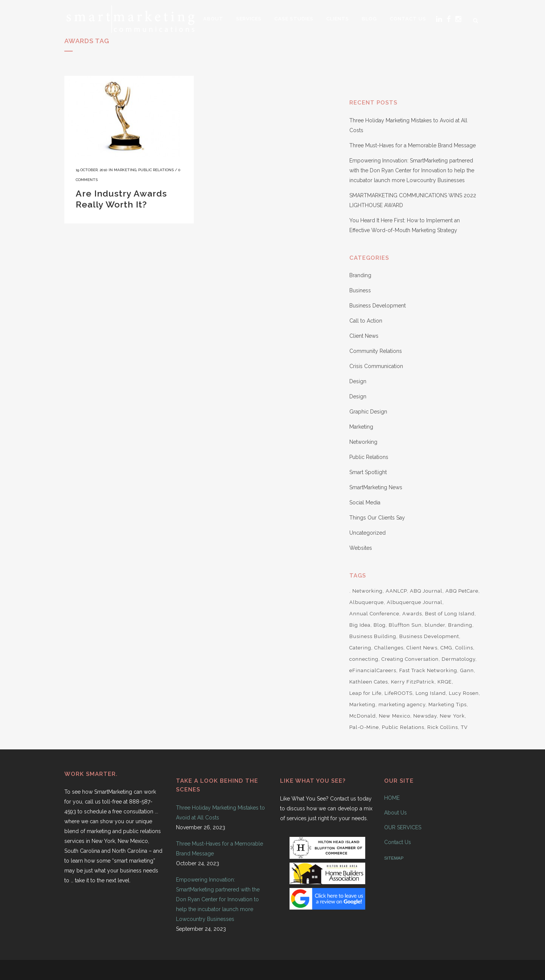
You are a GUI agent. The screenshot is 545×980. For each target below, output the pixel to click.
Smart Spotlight (368, 472)
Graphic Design (368, 412)
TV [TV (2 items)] (464, 727)
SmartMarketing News (376, 487)
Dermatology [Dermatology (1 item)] (459, 659)
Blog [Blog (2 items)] (380, 625)
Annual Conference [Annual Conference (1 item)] (374, 614)
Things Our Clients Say (377, 518)
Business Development (378, 306)
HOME (392, 798)
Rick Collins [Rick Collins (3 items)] (443, 727)
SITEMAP (394, 858)
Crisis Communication (376, 366)
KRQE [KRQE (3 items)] (445, 682)
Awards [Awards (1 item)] (412, 614)
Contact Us (398, 842)
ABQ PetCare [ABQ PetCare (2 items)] (462, 591)
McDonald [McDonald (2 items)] (363, 716)
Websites (361, 548)
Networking (363, 442)
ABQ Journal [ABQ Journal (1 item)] (426, 591)
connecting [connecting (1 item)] (364, 659)
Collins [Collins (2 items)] (464, 648)
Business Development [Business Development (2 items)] (429, 636)
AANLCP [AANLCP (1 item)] (396, 591)
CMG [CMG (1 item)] (446, 648)
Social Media (365, 502)
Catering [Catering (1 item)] (360, 648)
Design (358, 381)
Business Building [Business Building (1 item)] (373, 636)
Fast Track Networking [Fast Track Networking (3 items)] (428, 670)
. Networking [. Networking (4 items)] (366, 591)
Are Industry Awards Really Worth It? (121, 199)
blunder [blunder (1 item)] (435, 625)
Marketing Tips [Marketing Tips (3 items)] (448, 705)
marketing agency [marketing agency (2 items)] (402, 705)
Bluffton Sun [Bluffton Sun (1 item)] (405, 625)
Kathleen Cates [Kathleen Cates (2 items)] (369, 682)
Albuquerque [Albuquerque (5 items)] (367, 602)
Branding (360, 275)
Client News (364, 336)
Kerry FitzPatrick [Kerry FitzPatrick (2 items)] (413, 682)
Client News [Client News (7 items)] (422, 648)
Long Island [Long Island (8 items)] (431, 693)
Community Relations (376, 351)
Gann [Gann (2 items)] (467, 670)
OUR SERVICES (403, 827)
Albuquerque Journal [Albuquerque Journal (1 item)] (415, 602)
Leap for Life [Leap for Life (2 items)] (365, 693)
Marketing (125, 170)
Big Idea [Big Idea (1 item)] (360, 625)
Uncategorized (367, 533)
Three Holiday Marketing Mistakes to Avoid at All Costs (220, 813)
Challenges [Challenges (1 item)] (389, 648)
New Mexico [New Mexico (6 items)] (395, 716)
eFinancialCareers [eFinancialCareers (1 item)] (373, 670)
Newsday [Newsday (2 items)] (425, 716)
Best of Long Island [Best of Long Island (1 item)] (450, 614)
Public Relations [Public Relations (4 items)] (403, 727)
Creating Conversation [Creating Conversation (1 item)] (410, 659)
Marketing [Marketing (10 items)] (362, 705)
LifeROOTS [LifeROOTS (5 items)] (399, 693)
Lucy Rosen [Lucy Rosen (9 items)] (464, 693)
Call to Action (366, 321)
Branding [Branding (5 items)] (460, 625)
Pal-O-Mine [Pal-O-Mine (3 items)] (364, 727)
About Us (396, 813)
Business (360, 290)
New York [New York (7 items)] (452, 716)
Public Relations (156, 170)
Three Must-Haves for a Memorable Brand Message (413, 145)
